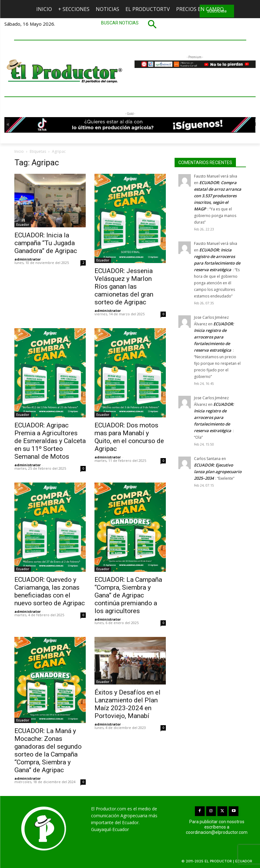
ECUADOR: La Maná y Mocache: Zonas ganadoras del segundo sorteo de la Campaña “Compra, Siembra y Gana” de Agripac (48, 750)
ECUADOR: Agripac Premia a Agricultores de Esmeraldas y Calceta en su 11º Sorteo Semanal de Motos (50, 441)
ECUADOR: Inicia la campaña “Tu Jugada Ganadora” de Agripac (46, 243)
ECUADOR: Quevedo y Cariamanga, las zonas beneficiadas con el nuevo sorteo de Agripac (50, 591)
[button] (130, 24)
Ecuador (23, 225)
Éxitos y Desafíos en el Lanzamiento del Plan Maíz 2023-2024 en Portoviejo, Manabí (127, 704)
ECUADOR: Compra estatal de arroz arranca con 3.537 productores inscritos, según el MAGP (218, 196)
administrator (28, 259)
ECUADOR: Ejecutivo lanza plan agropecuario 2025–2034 (218, 472)
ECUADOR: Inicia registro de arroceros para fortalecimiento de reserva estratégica (214, 337)
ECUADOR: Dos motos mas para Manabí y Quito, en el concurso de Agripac (129, 437)
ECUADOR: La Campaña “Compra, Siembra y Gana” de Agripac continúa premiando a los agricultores (128, 595)
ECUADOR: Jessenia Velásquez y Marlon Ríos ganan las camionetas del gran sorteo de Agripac (124, 287)
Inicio (19, 151)
